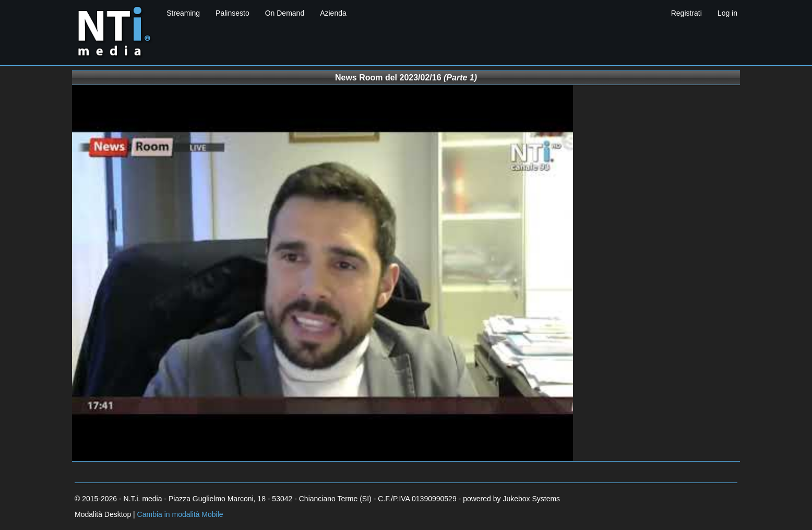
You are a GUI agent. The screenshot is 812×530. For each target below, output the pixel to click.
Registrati (686, 13)
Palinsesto (232, 13)
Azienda (333, 13)
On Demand (285, 13)
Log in (727, 13)
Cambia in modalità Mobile (180, 514)
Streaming (183, 13)
